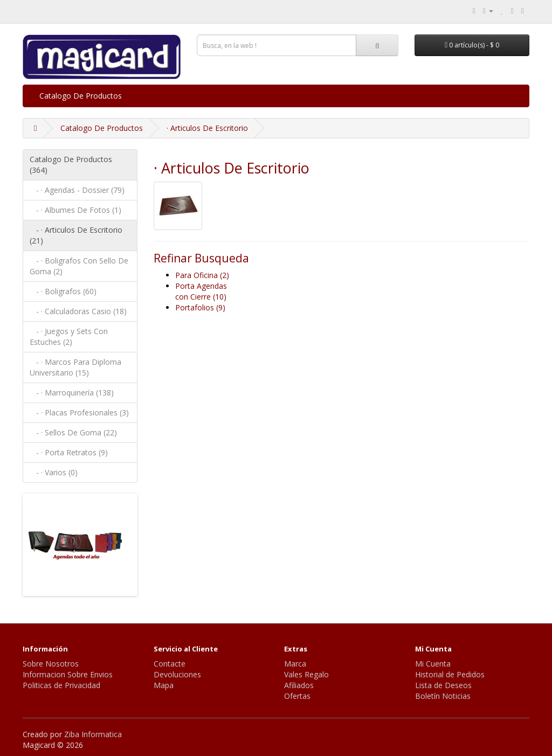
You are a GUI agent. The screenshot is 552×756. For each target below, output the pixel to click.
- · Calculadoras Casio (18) (78, 311)
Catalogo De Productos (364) (71, 165)
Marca (295, 664)
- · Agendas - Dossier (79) (77, 190)
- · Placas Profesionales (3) (79, 412)
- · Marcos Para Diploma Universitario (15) (75, 367)
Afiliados (299, 685)
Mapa (164, 685)
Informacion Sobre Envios (68, 674)
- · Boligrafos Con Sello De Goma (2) (79, 266)
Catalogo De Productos (81, 96)
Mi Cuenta (433, 664)
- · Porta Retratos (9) (69, 452)
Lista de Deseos (443, 685)
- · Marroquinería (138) (72, 393)
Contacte (170, 664)
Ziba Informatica (93, 734)
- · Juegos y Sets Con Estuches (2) (69, 337)
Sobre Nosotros (51, 664)
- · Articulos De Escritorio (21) (76, 235)
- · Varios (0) (54, 472)
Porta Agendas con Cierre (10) (201, 291)
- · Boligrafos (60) (63, 291)
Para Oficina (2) (202, 275)
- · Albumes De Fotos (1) (75, 210)
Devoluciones (177, 674)
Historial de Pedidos (450, 674)
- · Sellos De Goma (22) (73, 432)
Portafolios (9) (200, 307)
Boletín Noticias (443, 696)
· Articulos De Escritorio (207, 128)
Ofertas (297, 696)
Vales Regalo (306, 674)
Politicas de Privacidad (61, 685)
